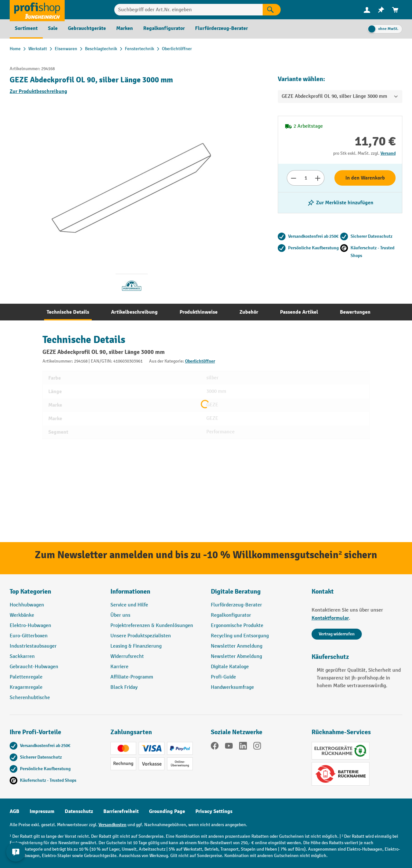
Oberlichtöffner (200, 361)
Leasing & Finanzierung (136, 646)
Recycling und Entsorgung (240, 636)
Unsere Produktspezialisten (141, 636)
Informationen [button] (130, 591)
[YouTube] (229, 747)
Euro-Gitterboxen (29, 636)
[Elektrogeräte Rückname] (341, 751)
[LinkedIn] (243, 747)
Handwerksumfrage (232, 687)
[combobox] (189, 10)
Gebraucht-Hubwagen (34, 667)
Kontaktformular (330, 618)
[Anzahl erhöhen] (318, 178)
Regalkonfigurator (231, 615)
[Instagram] (257, 747)
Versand (388, 153)
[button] (256, 594)
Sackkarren (22, 656)
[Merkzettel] (381, 10)
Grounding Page (167, 811)
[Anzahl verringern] (293, 178)
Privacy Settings (214, 811)
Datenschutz (79, 811)
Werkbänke (22, 615)
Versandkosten (112, 825)
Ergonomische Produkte (237, 626)
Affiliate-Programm (132, 677)
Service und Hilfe (129, 605)
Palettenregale (26, 677)
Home (15, 49)
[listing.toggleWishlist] (340, 203)
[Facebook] (215, 747)
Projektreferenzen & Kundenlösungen (152, 626)
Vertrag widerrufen (337, 634)
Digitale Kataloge (230, 667)
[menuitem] (367, 10)
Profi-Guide (223, 677)
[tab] (68, 312)
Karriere (119, 667)
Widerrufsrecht (127, 656)
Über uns (120, 615)
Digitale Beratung (236, 591)
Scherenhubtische (30, 698)
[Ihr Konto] (367, 10)
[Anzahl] (306, 178)
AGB (14, 811)
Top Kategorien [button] (30, 591)
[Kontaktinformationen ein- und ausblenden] (16, 852)
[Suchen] (272, 10)
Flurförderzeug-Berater (236, 605)
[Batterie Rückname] (341, 774)
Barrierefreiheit (121, 811)
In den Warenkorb (365, 178)
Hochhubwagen (27, 605)
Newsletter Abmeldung (236, 656)
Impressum (42, 811)
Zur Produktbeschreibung (38, 91)
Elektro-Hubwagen (30, 626)
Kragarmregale (26, 687)
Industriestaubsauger (33, 646)
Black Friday (124, 687)
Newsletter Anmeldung (237, 646)
